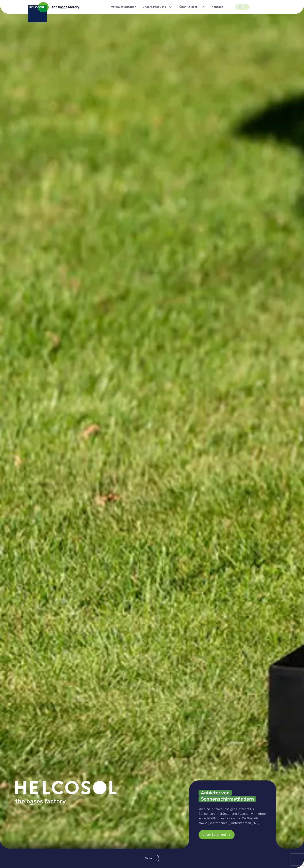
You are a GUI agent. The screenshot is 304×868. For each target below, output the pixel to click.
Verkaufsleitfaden (124, 7)
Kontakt (217, 7)
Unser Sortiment (217, 835)
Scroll (152, 858)
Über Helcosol (193, 7)
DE (244, 7)
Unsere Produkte (158, 7)
